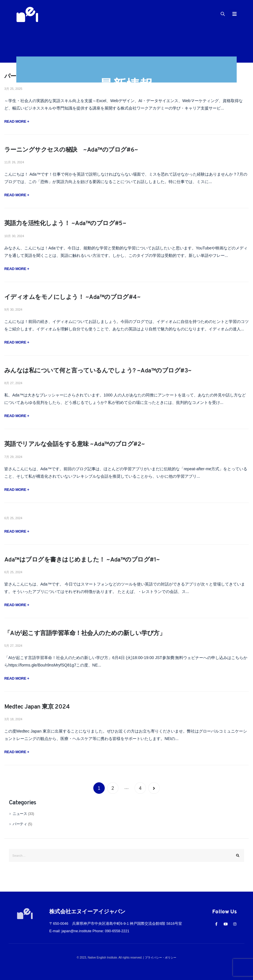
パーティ (20, 824)
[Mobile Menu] (233, 14)
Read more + (17, 121)
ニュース (20, 814)
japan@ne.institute (77, 931)
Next (154, 788)
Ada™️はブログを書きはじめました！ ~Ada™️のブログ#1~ (82, 560)
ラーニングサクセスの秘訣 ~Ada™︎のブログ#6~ (74, 150)
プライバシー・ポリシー (161, 958)
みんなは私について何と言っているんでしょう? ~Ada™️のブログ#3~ (98, 371)
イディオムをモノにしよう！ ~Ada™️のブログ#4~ (72, 297)
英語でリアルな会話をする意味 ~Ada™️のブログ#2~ (75, 444)
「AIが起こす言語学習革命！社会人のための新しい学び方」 (85, 633)
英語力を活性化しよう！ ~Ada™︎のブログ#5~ (65, 224)
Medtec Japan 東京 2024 (37, 707)
